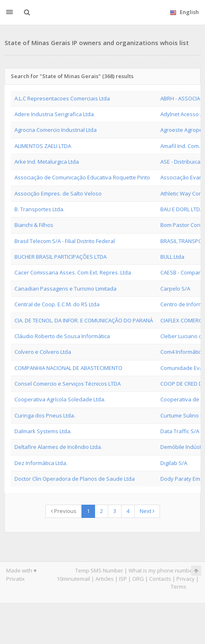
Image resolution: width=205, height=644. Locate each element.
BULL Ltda (172, 257)
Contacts (160, 579)
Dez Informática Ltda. (41, 463)
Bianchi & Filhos (34, 225)
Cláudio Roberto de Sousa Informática (62, 336)
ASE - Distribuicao (182, 162)
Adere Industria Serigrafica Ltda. (55, 114)
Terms (179, 587)
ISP (123, 579)
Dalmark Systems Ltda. (43, 431)
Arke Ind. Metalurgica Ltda (47, 162)
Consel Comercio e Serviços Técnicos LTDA (68, 384)
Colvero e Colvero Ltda (43, 352)
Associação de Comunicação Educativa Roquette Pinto (82, 177)
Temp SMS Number (99, 570)
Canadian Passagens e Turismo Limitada (66, 289)
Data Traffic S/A (180, 431)
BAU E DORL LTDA (182, 209)
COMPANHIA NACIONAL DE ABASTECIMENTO (68, 368)
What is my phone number (162, 570)
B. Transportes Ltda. (39, 209)
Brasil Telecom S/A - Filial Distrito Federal (65, 241)
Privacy (186, 579)
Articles (105, 579)
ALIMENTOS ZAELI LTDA (43, 146)
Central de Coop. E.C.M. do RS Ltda (57, 304)
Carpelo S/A (175, 289)
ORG (138, 579)
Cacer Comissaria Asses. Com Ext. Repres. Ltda (73, 272)
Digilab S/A (174, 463)
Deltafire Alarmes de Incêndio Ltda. (58, 447)
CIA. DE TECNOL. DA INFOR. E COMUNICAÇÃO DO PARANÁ (84, 320)
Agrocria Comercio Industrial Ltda (56, 130)
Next (147, 511)
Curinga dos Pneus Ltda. (45, 415)
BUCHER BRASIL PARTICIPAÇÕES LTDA (61, 257)
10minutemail (73, 579)
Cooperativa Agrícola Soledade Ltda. (60, 399)
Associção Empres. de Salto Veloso (58, 193)
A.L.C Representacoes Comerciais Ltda (62, 98)
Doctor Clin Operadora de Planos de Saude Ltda (75, 479)
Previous (64, 511)
